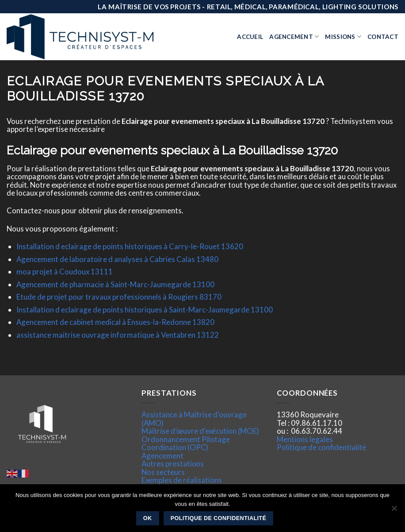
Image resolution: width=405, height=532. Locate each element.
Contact (383, 37)
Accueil (250, 37)
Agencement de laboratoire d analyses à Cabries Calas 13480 (117, 259)
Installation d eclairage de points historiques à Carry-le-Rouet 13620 (130, 246)
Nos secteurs (163, 472)
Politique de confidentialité (321, 447)
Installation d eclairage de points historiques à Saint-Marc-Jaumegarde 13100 (145, 310)
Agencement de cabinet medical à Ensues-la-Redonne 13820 (115, 322)
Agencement (294, 37)
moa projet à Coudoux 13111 (65, 272)
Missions (343, 37)
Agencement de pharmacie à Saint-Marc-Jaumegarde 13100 (115, 284)
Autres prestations (173, 464)
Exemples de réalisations (182, 480)
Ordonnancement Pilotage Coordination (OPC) (186, 443)
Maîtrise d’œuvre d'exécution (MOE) (200, 431)
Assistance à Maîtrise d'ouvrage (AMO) (194, 418)
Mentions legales (305, 439)
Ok (148, 518)
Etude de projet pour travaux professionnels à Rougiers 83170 (119, 297)
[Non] (394, 511)
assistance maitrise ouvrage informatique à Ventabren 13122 (118, 335)
